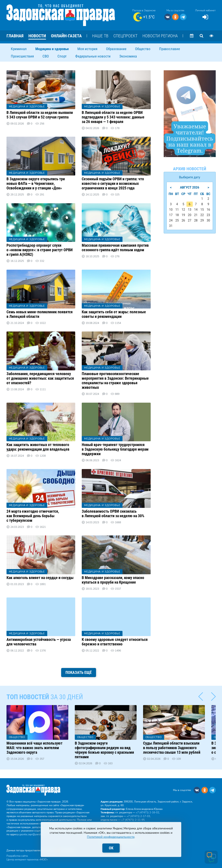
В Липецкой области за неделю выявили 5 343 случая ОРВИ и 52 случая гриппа (40, 115)
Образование (116, 49)
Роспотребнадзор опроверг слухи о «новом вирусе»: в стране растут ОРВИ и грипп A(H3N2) (40, 250)
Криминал (19, 49)
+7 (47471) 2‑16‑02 (147, 812)
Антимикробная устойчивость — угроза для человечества (39, 642)
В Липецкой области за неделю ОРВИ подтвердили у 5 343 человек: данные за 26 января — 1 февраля (113, 117)
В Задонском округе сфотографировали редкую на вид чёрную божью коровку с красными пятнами (104, 750)
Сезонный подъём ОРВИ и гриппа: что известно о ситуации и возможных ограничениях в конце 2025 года (113, 183)
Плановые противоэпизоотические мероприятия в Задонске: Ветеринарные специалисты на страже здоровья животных (115, 381)
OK (111, 848)
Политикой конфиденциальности (111, 837)
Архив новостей (190, 169)
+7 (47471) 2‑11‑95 (133, 820)
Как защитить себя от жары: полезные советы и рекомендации (114, 314)
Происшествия (22, 56)
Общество (143, 49)
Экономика (128, 56)
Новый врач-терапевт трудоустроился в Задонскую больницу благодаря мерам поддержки (115, 449)
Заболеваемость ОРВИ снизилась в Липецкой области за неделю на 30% (113, 514)
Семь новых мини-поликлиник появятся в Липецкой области (40, 314)
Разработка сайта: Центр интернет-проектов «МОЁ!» (27, 858)
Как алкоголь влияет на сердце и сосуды (40, 578)
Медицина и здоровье (52, 49)
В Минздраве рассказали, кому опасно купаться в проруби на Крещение (113, 580)
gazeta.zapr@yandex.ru (33, 834)
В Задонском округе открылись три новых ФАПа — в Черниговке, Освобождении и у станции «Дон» (36, 183)
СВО (46, 56)
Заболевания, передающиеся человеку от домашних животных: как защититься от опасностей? (40, 378)
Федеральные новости (93, 56)
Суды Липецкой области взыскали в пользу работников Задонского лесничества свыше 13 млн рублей (172, 748)
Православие (170, 49)
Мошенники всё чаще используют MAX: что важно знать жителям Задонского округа (34, 748)
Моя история (87, 49)
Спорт (62, 56)
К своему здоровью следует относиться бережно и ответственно (115, 642)
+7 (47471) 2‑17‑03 (138, 816)
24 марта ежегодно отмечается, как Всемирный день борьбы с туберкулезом (33, 516)
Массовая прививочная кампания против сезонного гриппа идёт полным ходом (115, 248)
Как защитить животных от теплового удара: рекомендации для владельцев (38, 447)
